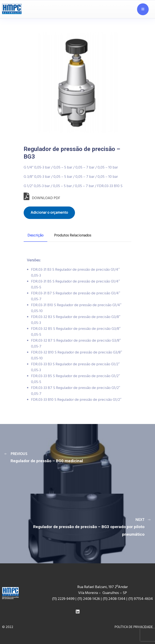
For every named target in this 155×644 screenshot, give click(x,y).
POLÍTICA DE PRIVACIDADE (134, 627)
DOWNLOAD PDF (42, 198)
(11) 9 (132, 599)
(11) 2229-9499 (63, 599)
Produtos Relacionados (73, 236)
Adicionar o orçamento (49, 213)
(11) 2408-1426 (89, 599)
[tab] (35, 236)
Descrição (35, 236)
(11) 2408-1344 (114, 599)
